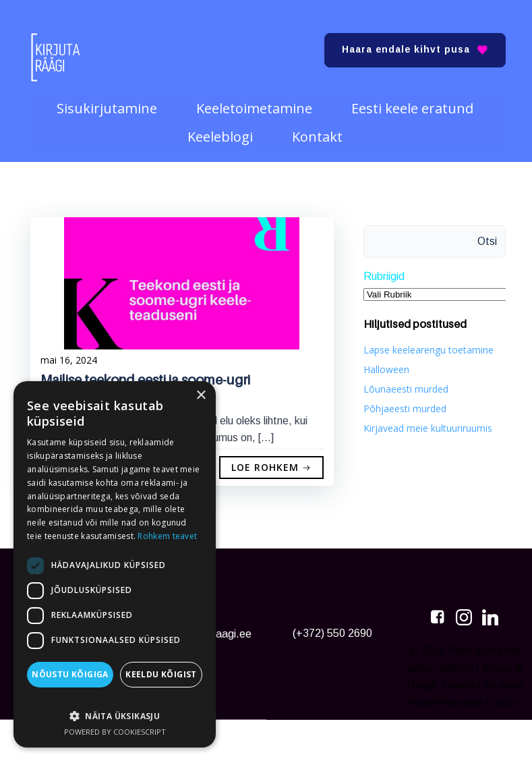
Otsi (491, 238)
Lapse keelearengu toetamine (426, 346)
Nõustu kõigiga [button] (70, 674)
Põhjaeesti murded (402, 405)
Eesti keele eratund (414, 102)
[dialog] (115, 564)
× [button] (201, 396)
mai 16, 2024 (69, 360)
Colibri (464, 741)
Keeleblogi (221, 130)
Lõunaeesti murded (403, 386)
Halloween (384, 366)
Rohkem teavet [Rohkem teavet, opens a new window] (167, 536)
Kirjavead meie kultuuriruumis (425, 425)
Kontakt (319, 130)
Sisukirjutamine (108, 102)
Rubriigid (381, 274)
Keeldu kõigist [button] (161, 674)
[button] (115, 709)
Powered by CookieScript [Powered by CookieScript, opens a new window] (115, 732)
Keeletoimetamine (256, 102)
